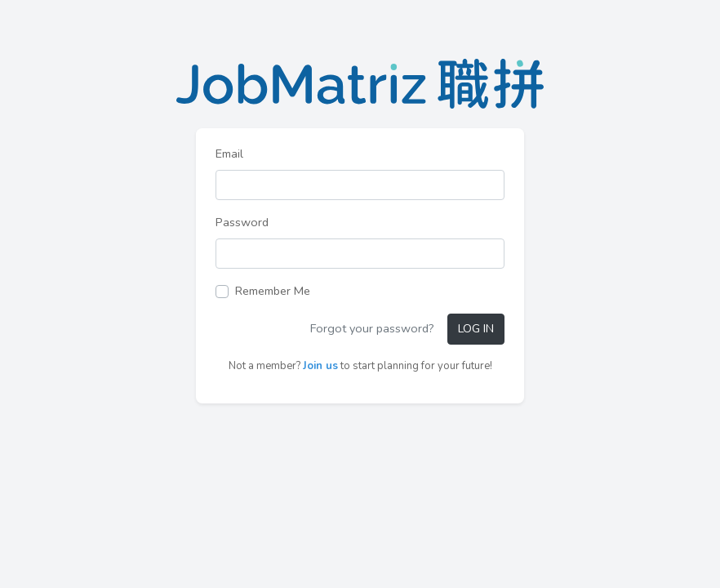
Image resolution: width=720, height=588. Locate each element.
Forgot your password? (372, 328)
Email (229, 154)
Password (242, 222)
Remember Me (273, 291)
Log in (476, 328)
